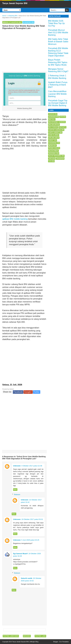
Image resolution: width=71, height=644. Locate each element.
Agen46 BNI (53, 114)
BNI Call (52, 119)
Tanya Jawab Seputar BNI (15, 3)
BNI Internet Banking (57, 122)
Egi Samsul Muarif (20, 554)
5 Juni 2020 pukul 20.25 (30, 540)
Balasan (17, 494)
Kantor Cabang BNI (56, 130)
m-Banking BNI (28, 22)
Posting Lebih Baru (11, 636)
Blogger (56, 642)
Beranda (27, 636)
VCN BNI (51, 161)
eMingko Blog (34, 642)
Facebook (18, 392)
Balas (15, 490)
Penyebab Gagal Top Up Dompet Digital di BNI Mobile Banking (58, 103)
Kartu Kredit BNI (55, 132)
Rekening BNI (54, 153)
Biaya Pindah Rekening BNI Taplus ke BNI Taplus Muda (58, 62)
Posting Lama (40, 636)
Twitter (37, 392)
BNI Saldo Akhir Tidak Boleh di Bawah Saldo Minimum (58, 42)
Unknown (17, 466)
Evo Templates (64, 642)
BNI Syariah (53, 127)
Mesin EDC (52, 145)
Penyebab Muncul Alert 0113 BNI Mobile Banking (58, 33)
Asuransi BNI (54, 117)
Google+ (28, 392)
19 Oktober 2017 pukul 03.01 (32, 519)
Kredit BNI (53, 140)
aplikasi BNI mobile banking (15, 219)
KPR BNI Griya (54, 138)
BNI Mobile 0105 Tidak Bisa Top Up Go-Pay (56, 23)
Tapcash (52, 159)
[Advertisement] (24, 50)
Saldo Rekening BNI (56, 156)
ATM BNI (63, 117)
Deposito (62, 127)
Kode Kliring (54, 135)
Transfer (60, 159)
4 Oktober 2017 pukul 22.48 (32, 466)
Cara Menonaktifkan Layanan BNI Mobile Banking (57, 94)
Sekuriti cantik (27, 578)
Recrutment (53, 151)
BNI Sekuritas (54, 125)
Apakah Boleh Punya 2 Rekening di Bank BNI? (58, 85)
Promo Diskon (54, 148)
